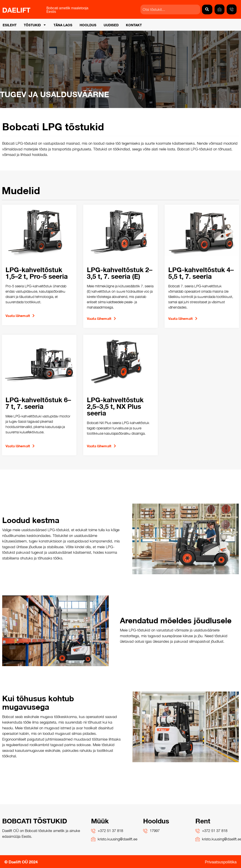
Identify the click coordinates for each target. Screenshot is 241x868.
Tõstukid (35, 25)
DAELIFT (16, 9)
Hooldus (88, 25)
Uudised (111, 25)
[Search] (207, 9)
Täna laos (63, 25)
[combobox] (170, 9)
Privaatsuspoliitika (221, 862)
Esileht (10, 25)
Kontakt (134, 25)
